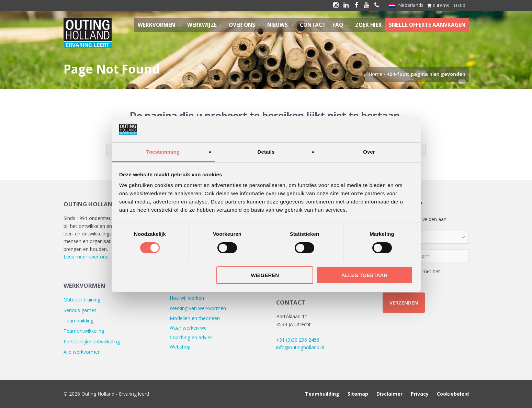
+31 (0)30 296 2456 (298, 340)
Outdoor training (82, 300)
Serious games (80, 310)
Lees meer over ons (86, 257)
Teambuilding (78, 321)
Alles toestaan (364, 275)
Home (375, 74)
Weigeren (265, 275)
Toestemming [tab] (163, 152)
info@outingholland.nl (300, 347)
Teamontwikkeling (84, 331)
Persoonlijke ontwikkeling (92, 341)
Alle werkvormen (82, 352)
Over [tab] (369, 152)
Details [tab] (266, 152)
